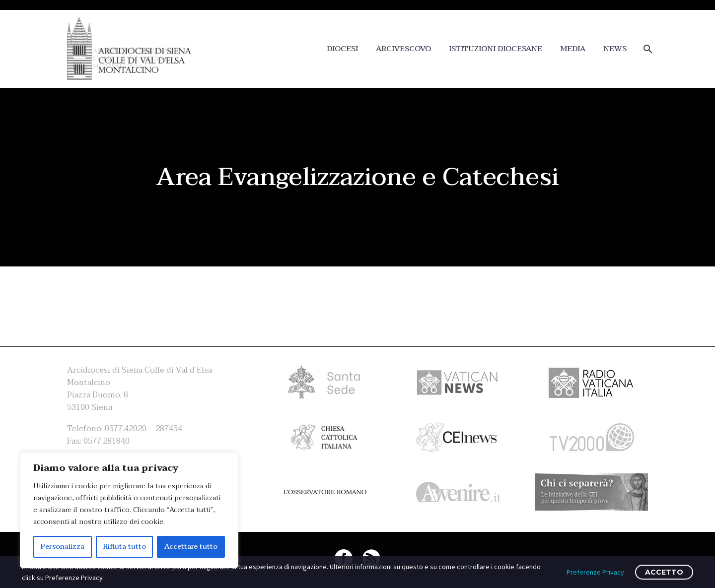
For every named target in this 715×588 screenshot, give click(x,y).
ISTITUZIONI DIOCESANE (496, 49)
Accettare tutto (191, 547)
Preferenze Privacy (595, 572)
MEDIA (573, 49)
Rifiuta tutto (125, 547)
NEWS (615, 49)
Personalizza (63, 547)
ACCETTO (664, 572)
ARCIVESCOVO (403, 49)
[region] (129, 510)
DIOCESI (342, 49)
